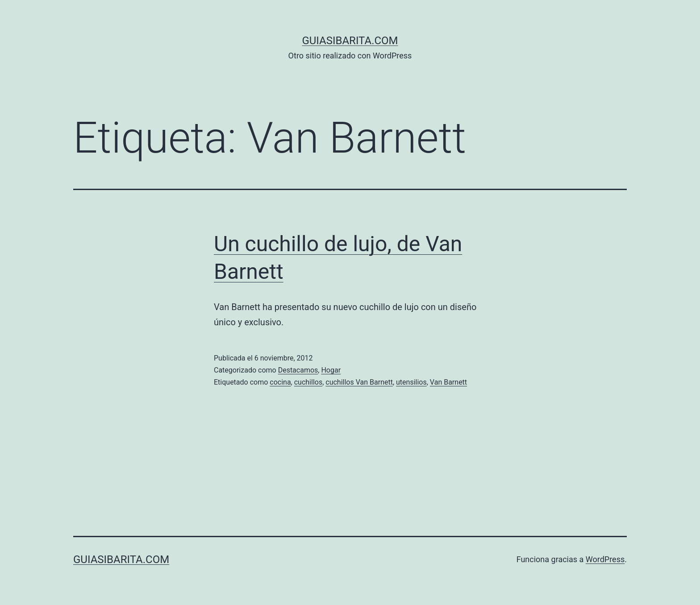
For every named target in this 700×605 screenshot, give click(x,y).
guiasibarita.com (350, 41)
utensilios (411, 382)
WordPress (605, 559)
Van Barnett (448, 382)
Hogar (331, 370)
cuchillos (308, 382)
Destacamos (298, 370)
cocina (280, 382)
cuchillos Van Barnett (359, 382)
